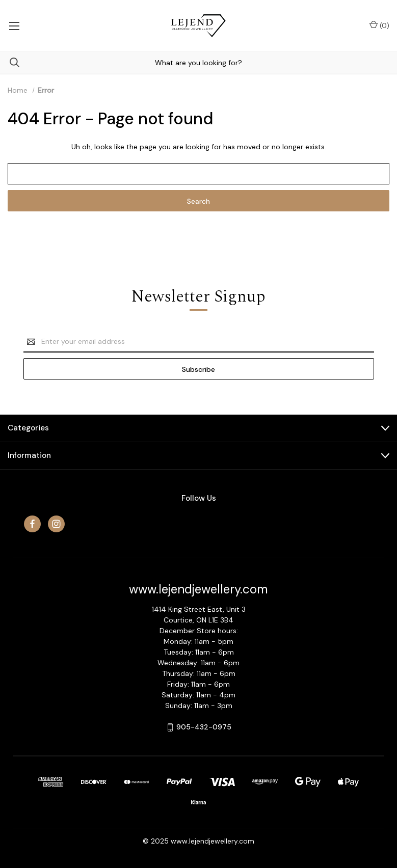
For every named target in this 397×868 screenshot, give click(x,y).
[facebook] (32, 524)
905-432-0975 (204, 727)
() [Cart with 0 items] (379, 25)
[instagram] (56, 524)
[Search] (10, 62)
